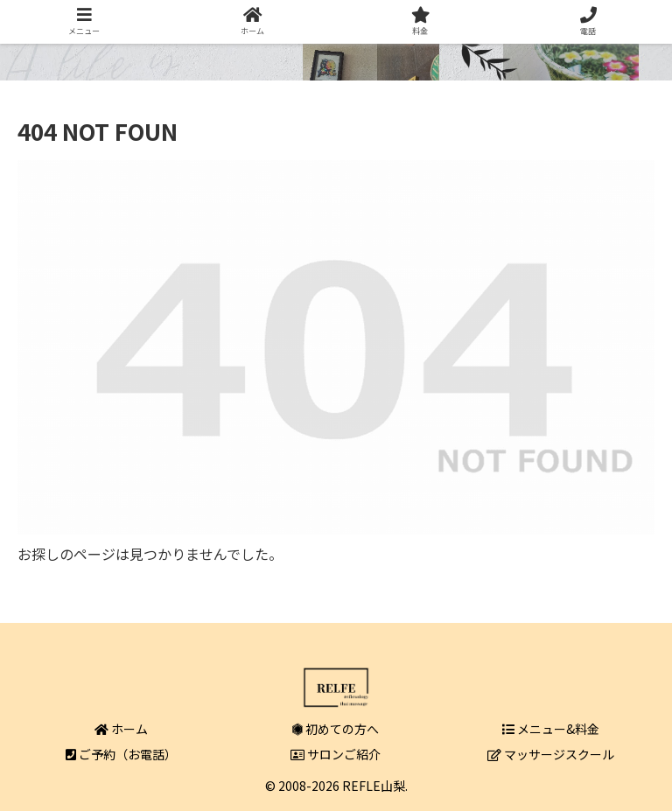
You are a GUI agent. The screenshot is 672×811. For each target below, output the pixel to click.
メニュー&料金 (551, 729)
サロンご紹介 (336, 754)
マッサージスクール (551, 754)
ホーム (121, 729)
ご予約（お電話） (121, 754)
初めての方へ (336, 729)
